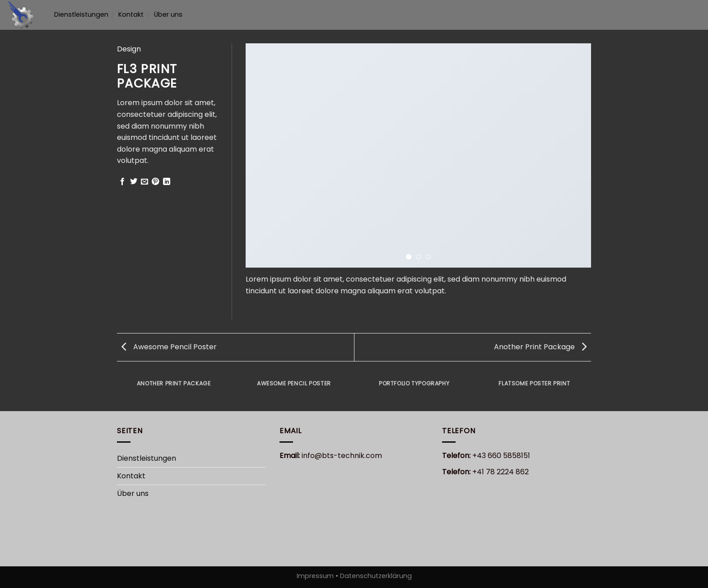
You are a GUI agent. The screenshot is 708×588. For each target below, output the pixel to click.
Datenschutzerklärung (375, 576)
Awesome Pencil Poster (169, 347)
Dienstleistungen (81, 14)
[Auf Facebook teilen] (122, 182)
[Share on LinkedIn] (167, 182)
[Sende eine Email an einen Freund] (144, 182)
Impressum (316, 576)
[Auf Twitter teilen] (134, 182)
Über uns (168, 14)
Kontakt (131, 14)
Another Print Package (540, 347)
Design (129, 49)
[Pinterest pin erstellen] (155, 182)
